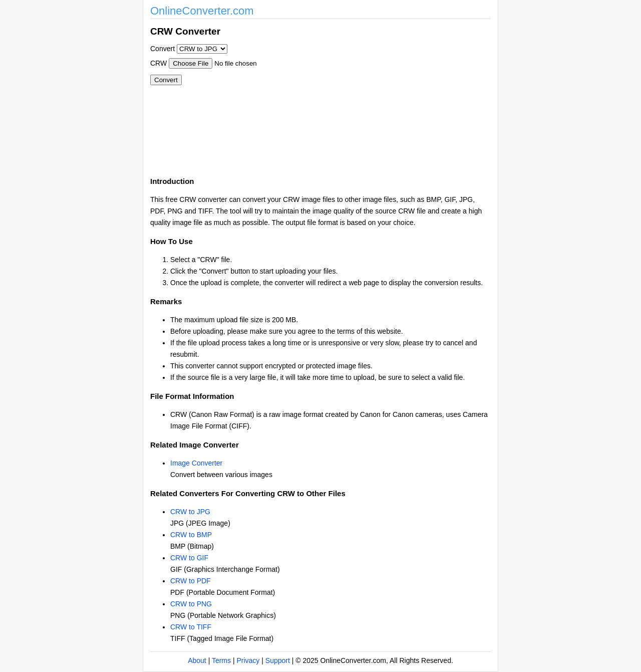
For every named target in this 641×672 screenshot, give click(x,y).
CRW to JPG (190, 512)
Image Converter (196, 463)
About (197, 660)
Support (278, 660)
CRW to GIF (189, 558)
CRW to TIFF (191, 627)
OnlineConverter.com (202, 11)
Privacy (248, 660)
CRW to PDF (191, 581)
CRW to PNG (191, 604)
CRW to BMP (191, 535)
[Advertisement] (375, 94)
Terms (221, 660)
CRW (158, 63)
